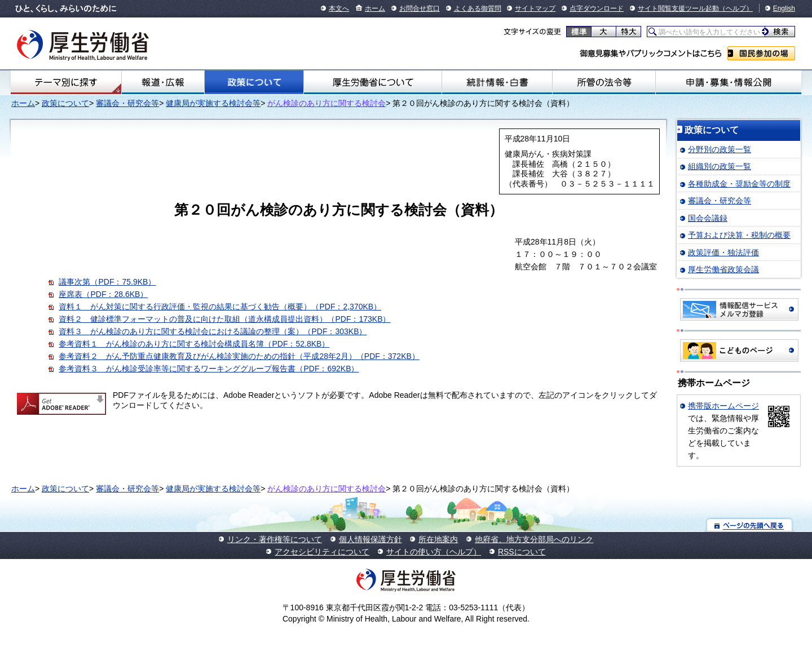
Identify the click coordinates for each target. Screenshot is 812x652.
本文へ (339, 8)
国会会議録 (708, 218)
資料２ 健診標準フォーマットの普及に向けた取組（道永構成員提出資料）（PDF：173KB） (224, 319)
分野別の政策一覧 (720, 149)
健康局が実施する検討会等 (213, 103)
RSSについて (522, 552)
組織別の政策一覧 (720, 166)
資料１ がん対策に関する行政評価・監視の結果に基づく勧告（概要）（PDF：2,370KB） (220, 307)
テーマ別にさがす (66, 82)
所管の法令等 (604, 82)
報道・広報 (163, 82)
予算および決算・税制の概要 (739, 235)
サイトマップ (535, 8)
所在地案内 (438, 539)
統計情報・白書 (497, 82)
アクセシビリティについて (322, 552)
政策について (254, 82)
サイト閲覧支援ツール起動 (678, 8)
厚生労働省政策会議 (723, 269)
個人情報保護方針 (370, 539)
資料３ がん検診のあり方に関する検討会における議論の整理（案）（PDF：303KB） (213, 331)
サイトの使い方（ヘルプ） (434, 552)
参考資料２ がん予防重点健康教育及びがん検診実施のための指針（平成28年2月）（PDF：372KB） (239, 356)
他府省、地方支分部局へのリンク (534, 539)
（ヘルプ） (736, 8)
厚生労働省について (373, 82)
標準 (579, 32)
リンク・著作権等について (275, 539)
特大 (628, 32)
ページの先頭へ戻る (750, 525)
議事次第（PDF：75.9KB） (107, 282)
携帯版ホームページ (723, 406)
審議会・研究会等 (127, 103)
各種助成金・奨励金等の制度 (739, 184)
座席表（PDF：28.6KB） (103, 294)
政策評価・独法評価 (723, 252)
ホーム (375, 8)
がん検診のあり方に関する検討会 (326, 103)
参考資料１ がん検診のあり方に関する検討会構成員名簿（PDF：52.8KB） (194, 344)
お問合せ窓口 (420, 8)
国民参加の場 (761, 53)
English (784, 8)
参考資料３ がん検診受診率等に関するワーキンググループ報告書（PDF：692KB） (209, 369)
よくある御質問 (478, 8)
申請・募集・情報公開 (729, 82)
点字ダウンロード (597, 8)
